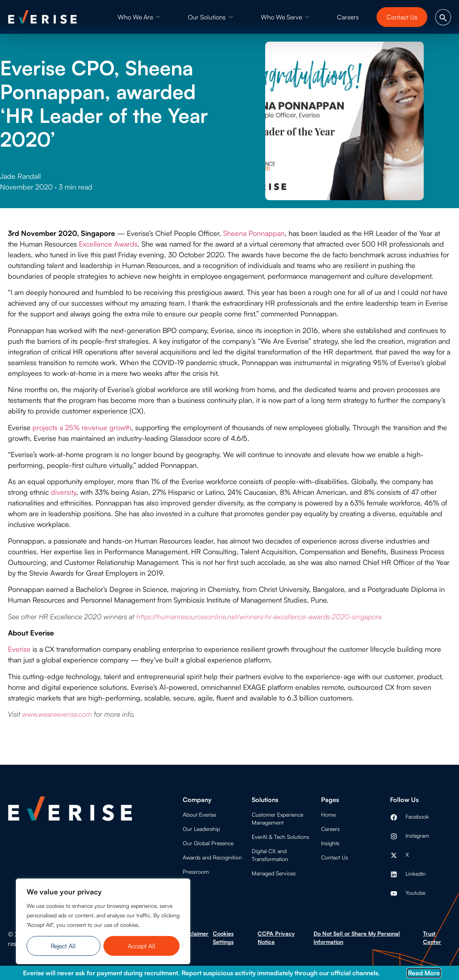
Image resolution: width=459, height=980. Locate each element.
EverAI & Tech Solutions (280, 837)
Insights (330, 843)
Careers (330, 829)
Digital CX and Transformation (270, 855)
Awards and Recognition (212, 857)
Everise (19, 649)
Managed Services (274, 873)
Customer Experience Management (277, 818)
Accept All (142, 946)
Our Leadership (201, 829)
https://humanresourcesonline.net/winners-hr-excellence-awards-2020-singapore (259, 616)
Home (328, 814)
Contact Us (335, 857)
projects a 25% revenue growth (82, 427)
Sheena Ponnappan (254, 233)
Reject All (63, 946)
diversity (63, 492)
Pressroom (196, 872)
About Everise (199, 814)
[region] (103, 921)
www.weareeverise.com (57, 714)
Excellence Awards (108, 244)
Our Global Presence (208, 843)
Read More (424, 973)
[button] (139, 17)
